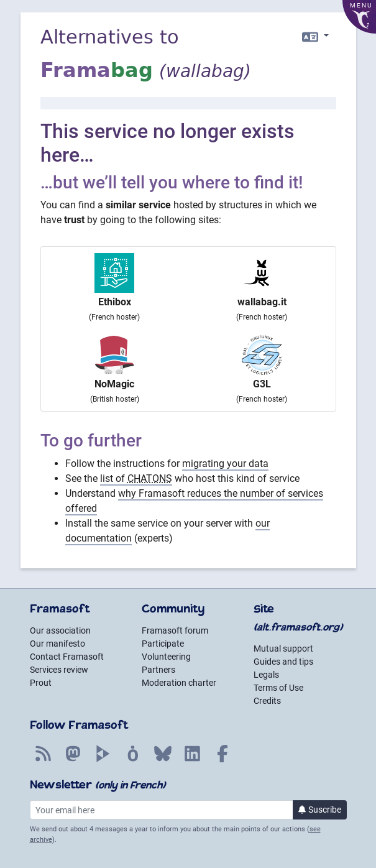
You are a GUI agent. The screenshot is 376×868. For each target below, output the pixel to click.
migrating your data (225, 464)
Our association (60, 630)
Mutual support (283, 649)
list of (136, 478)
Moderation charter (179, 683)
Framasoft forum (175, 630)
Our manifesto (57, 644)
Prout (41, 683)
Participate (163, 644)
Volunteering (166, 657)
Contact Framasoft (67, 657)
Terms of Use (278, 688)
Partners (158, 670)
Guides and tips (283, 662)
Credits (267, 701)
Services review (59, 670)
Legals (266, 675)
